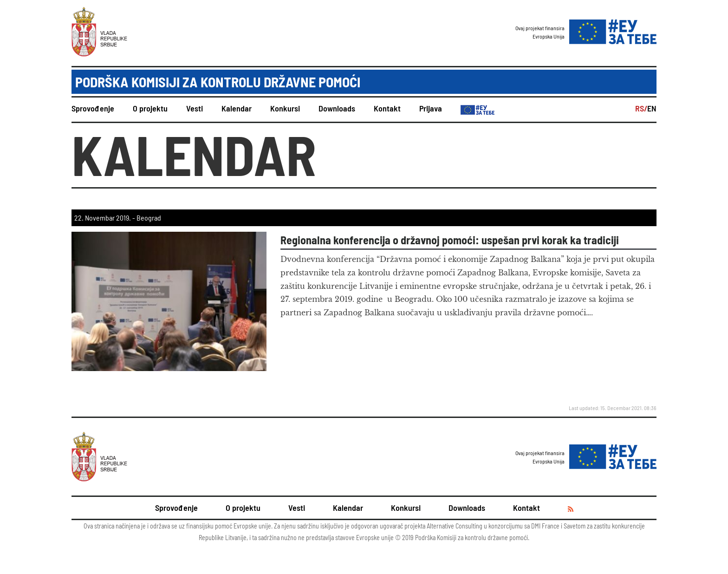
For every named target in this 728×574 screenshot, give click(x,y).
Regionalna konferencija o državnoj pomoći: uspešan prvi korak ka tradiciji (450, 240)
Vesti (195, 108)
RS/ (641, 108)
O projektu (150, 108)
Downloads (337, 108)
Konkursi (285, 108)
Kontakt (387, 108)
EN (652, 108)
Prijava (431, 108)
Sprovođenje (93, 108)
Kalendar (237, 108)
